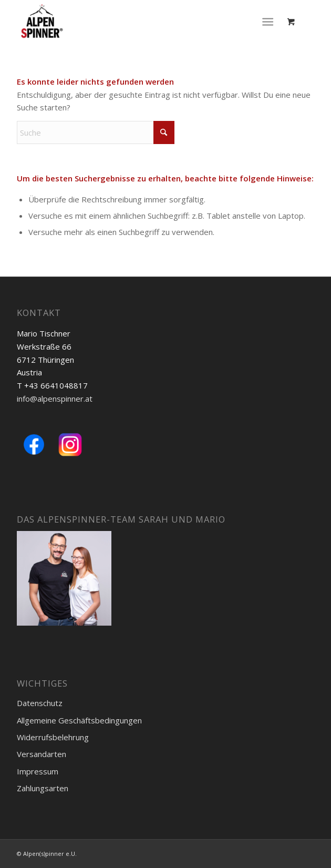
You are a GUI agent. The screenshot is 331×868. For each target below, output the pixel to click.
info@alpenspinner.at (55, 399)
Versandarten (42, 754)
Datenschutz (40, 703)
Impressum (38, 771)
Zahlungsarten (43, 788)
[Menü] (268, 21)
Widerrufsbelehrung (53, 737)
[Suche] (96, 132)
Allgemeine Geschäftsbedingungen (79, 720)
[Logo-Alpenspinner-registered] (136, 21)
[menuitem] (270, 21)
